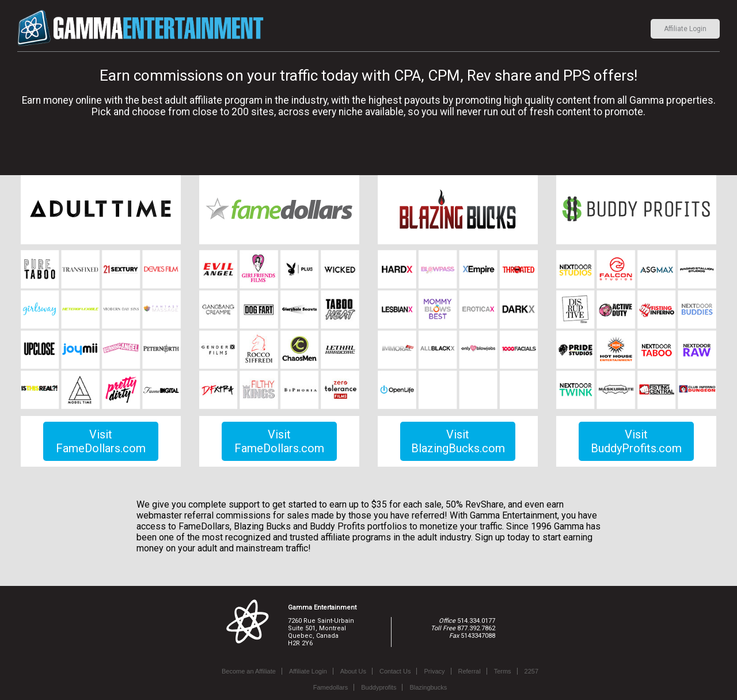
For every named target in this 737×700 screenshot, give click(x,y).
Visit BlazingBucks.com (458, 441)
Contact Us (395, 671)
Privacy (434, 671)
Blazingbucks (428, 687)
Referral (470, 671)
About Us (353, 671)
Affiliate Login (685, 29)
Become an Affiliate (249, 671)
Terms (503, 671)
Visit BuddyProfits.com (636, 441)
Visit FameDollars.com (101, 441)
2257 (531, 671)
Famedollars (331, 687)
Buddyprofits (379, 687)
